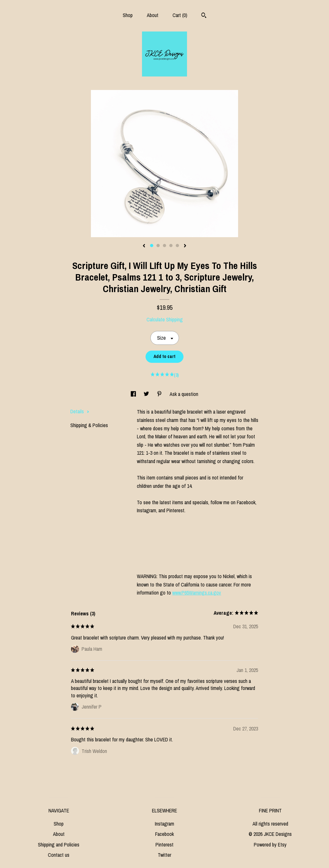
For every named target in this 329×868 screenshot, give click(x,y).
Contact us (59, 855)
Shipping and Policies (59, 845)
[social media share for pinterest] (160, 394)
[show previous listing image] (144, 246)
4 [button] (171, 246)
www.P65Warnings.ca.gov (197, 593)
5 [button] (177, 246)
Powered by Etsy (270, 845)
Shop (128, 15)
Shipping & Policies (89, 425)
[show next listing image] (185, 246)
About (153, 15)
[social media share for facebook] (134, 394)
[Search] (204, 16)
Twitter (164, 855)
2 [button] (158, 246)
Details (80, 411)
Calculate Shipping (165, 319)
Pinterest (164, 845)
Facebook (164, 834)
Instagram (164, 824)
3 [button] (164, 246)
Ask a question (184, 394)
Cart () (180, 15)
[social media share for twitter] (147, 394)
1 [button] (152, 246)
